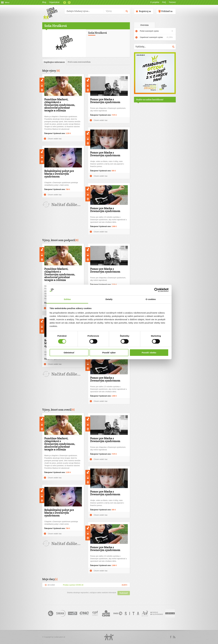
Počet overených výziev (156, 31)
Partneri (172, 2)
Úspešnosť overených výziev (156, 37)
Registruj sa (145, 11)
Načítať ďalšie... (66, 205)
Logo (109, 637)
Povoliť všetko (149, 353)
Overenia (144, 25)
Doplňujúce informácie (54, 62)
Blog (44, 2)
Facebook (65, 3)
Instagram (69, 3)
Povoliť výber (109, 353)
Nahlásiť (124, 593)
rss (174, 637)
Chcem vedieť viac (55, 139)
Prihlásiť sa (167, 11)
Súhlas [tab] (67, 299)
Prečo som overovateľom (79, 62)
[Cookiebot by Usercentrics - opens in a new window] (156, 290)
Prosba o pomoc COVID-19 (73, 585)
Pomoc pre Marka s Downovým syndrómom (105, 101)
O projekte (155, 2)
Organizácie (54, 2)
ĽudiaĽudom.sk (59, 637)
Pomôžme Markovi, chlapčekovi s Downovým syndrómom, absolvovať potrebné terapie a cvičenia (60, 105)
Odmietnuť (69, 353)
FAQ (164, 2)
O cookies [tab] (151, 299)
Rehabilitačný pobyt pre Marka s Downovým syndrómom (59, 174)
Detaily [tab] (109, 299)
